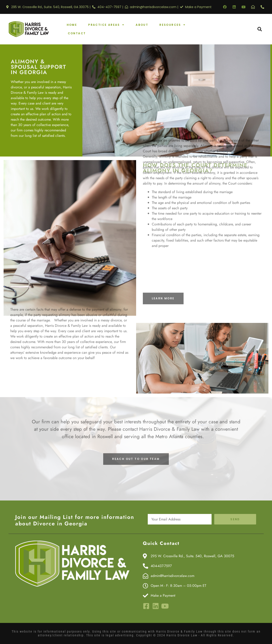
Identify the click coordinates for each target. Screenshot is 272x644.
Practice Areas (106, 25)
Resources (172, 25)
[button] (260, 29)
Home (72, 25)
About (142, 25)
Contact (77, 33)
